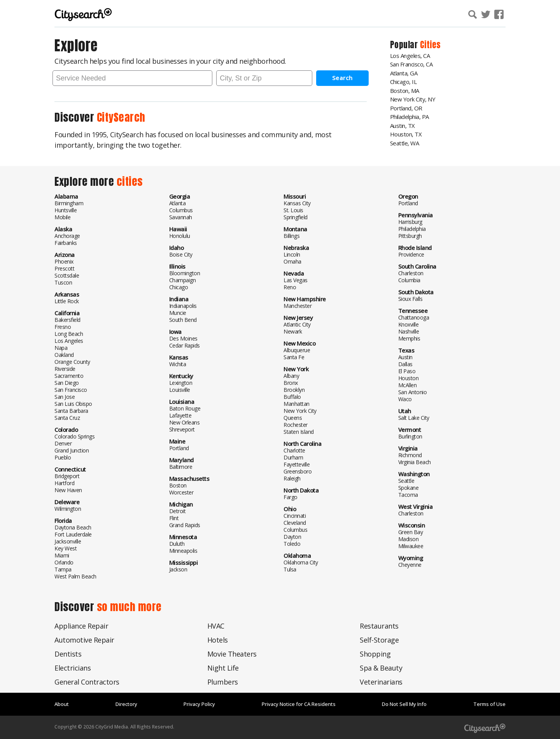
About (62, 704)
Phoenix (64, 261)
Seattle (406, 481)
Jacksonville (68, 541)
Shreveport (182, 429)
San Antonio (413, 392)
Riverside (65, 369)
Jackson (178, 569)
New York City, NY (413, 99)
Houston (409, 378)
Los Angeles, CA (410, 56)
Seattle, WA (405, 143)
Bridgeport (67, 476)
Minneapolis (183, 551)
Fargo (290, 497)
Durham (293, 457)
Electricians (73, 668)
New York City (300, 411)
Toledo (292, 544)
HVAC (216, 626)
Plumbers (223, 682)
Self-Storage (379, 640)
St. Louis (293, 210)
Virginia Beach (415, 462)
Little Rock (67, 301)
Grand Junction (72, 450)
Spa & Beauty (381, 668)
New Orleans (185, 422)
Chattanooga (414, 317)
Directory (126, 704)
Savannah (181, 217)
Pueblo (63, 457)
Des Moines (183, 338)
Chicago (179, 287)
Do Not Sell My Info (404, 704)
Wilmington (68, 509)
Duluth (177, 544)
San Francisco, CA (411, 64)
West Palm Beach (75, 576)
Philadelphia (412, 229)
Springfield (296, 217)
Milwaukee (411, 546)
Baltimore (181, 467)
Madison (409, 539)
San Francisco (71, 390)
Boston (178, 485)
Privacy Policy (199, 704)
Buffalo (292, 397)
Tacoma (408, 495)
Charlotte (294, 450)
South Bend (183, 320)
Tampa (63, 569)
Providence (411, 254)
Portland (179, 448)
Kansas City (297, 203)
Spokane (409, 488)
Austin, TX (402, 126)
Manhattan (297, 404)
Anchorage (67, 236)
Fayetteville (297, 464)
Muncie (178, 313)
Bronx (291, 383)
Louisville (180, 390)
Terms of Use (489, 704)
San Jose (65, 397)
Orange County (72, 362)
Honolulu (180, 236)
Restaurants (379, 626)
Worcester (181, 492)
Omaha (292, 261)
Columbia (409, 280)
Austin (405, 357)
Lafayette (180, 415)
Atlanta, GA (404, 73)
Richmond (410, 455)
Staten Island (299, 432)
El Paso (407, 371)
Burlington (410, 436)
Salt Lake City (414, 418)
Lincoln (292, 254)
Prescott (64, 268)
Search (342, 78)
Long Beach (69, 334)
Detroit (178, 511)
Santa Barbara (71, 411)
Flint (174, 518)
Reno (290, 287)
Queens (293, 418)
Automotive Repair (84, 640)
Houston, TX (406, 134)
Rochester (296, 425)
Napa (61, 348)
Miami (62, 555)
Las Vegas (296, 280)
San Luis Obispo (73, 404)
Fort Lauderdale (73, 534)
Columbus (181, 210)
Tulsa (290, 569)
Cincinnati (295, 516)
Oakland (64, 355)
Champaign (183, 280)
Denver (63, 443)
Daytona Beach (73, 527)
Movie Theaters (232, 654)
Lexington (181, 383)
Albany (291, 376)
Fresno (63, 327)
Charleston (411, 273)
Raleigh (292, 478)
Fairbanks (66, 243)
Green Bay (411, 532)
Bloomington (185, 273)
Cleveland (295, 523)
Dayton (292, 537)
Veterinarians (381, 682)
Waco (405, 399)
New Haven (68, 490)
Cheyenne (410, 565)
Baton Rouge (185, 408)
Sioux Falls (410, 299)
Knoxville (409, 324)
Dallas (405, 364)
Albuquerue (297, 350)
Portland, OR (406, 108)
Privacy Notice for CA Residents (299, 704)
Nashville (409, 331)
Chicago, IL (403, 82)
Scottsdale (67, 275)
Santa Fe (294, 357)
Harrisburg (410, 222)
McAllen (408, 385)
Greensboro (297, 471)
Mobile (62, 217)
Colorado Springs (74, 436)
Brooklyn (294, 390)
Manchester (297, 306)
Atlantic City (297, 324)
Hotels (218, 640)
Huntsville (66, 210)
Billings (291, 236)
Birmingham (69, 203)
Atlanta (178, 203)
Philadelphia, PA (409, 117)
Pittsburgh (410, 236)
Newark (293, 331)
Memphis (409, 338)
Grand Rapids (185, 525)
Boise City (181, 254)
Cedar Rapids (185, 345)
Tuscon (63, 282)
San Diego (67, 383)
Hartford (64, 483)
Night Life (223, 668)
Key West (66, 548)
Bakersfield (67, 320)
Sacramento (69, 376)
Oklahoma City (301, 562)
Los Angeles (69, 341)
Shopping (375, 654)
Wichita (178, 364)
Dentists (68, 654)
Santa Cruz (67, 418)
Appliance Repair (81, 626)
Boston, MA (405, 91)
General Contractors (87, 682)
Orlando (64, 562)
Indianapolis (183, 306)
